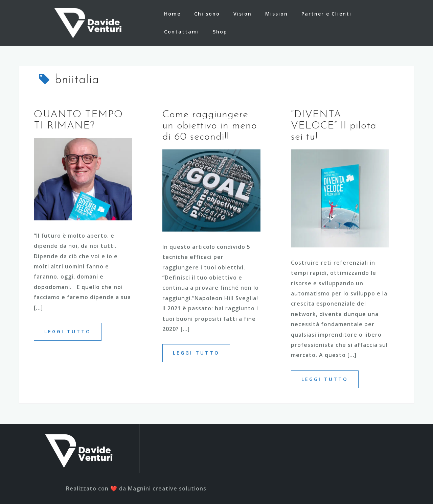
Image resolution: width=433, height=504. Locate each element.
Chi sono (207, 14)
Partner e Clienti (326, 14)
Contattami (182, 32)
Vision (243, 14)
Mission (277, 14)
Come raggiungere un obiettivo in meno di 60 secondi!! (210, 126)
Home (172, 14)
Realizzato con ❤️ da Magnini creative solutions (136, 488)
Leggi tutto (68, 331)
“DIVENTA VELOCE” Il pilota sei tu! (334, 126)
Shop (220, 32)
